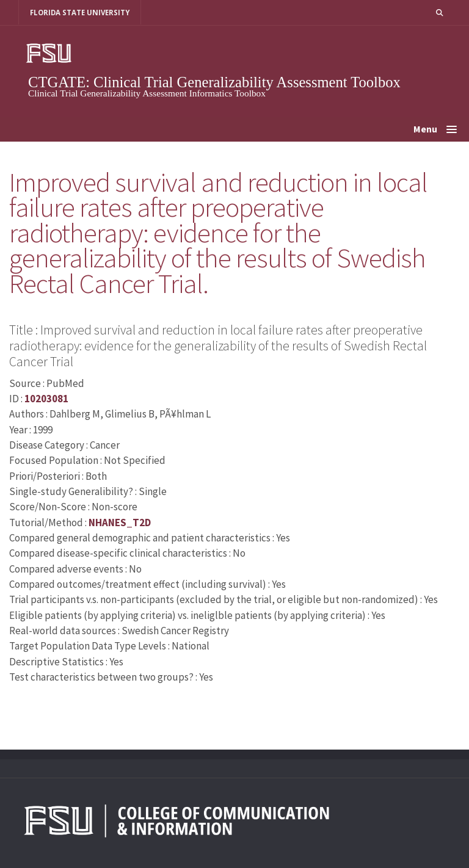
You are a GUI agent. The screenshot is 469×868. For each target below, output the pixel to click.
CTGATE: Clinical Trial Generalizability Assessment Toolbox (214, 82)
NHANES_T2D (120, 523)
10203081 (46, 399)
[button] (440, 13)
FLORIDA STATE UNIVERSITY (80, 13)
